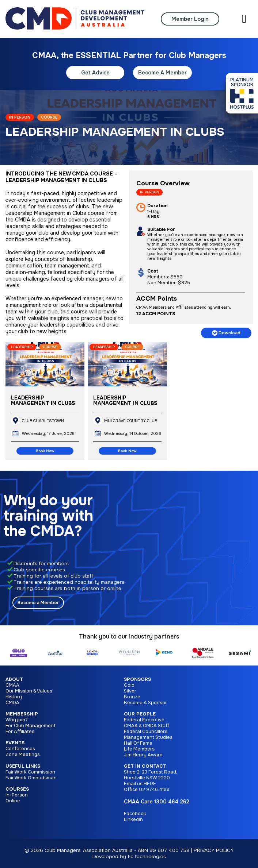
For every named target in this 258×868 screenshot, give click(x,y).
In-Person (17, 795)
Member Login (190, 19)
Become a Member (38, 603)
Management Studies (148, 737)
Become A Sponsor (145, 703)
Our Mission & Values (29, 691)
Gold (129, 685)
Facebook (135, 814)
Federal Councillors (146, 732)
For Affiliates (20, 732)
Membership (22, 714)
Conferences (20, 749)
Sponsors (137, 679)
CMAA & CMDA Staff (147, 726)
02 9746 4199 (154, 790)
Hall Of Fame (138, 743)
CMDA (12, 703)
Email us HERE (140, 784)
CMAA (12, 685)
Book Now (45, 451)
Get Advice (95, 73)
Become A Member (162, 73)
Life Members (139, 749)
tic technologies (147, 857)
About (14, 679)
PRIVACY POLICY (214, 850)
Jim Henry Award (143, 755)
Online (13, 801)
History (14, 697)
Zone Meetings (23, 755)
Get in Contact (145, 766)
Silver (130, 691)
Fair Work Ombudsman (31, 778)
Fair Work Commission (30, 772)
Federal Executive (144, 720)
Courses (17, 789)
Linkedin (133, 819)
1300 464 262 (172, 802)
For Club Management (31, 726)
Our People (140, 714)
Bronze (132, 697)
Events (15, 743)
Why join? (17, 720)
